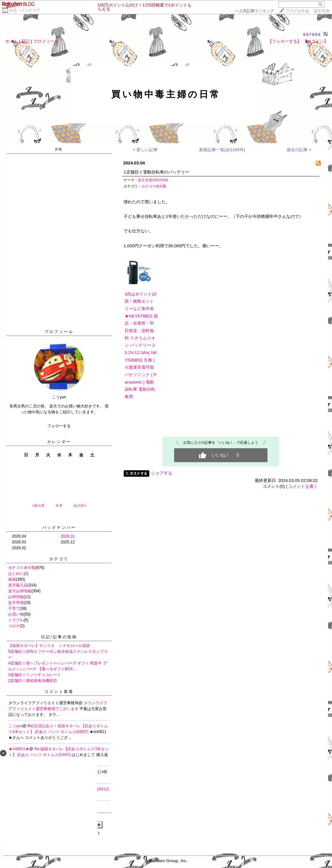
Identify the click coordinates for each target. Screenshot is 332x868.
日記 (26, 41)
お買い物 (16, 614)
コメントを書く (303, 486)
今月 (59, 506)
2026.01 (68, 536)
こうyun (15, 726)
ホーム (12, 41)
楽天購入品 (18, 585)
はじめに (16, 573)
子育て (14, 608)
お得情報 (16, 597)
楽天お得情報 (20, 591)
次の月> (80, 506)
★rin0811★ (19, 749)
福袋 (12, 579)
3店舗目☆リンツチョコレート (35, 675)
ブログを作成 (297, 11)
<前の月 (38, 506)
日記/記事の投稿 (59, 637)
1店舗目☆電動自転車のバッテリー (156, 172)
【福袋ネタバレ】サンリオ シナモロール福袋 (49, 646)
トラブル (16, 620)
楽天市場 (322, 11)
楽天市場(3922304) (153, 180)
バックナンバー (59, 528)
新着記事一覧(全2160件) (222, 150)
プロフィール (46, 41)
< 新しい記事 (145, 150)
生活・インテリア (25, 10)
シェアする (162, 473)
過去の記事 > (299, 150)
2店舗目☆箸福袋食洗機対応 (33, 681)
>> (254, 11)
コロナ (14, 626)
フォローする (59, 426)
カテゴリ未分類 (22, 568)
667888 (312, 34)
